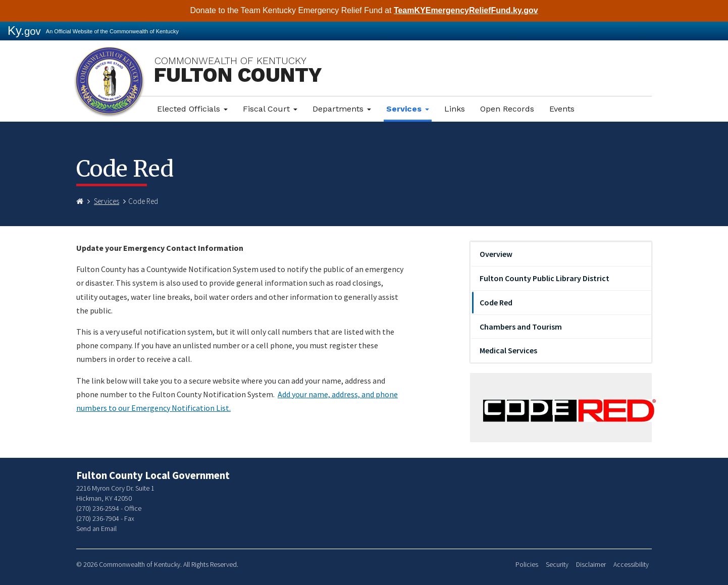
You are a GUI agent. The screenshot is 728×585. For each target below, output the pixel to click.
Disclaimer (591, 565)
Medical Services (508, 350)
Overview (496, 254)
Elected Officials (192, 109)
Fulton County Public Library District (544, 278)
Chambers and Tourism (521, 327)
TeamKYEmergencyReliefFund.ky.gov (466, 10)
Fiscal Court (270, 109)
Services (408, 109)
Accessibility (631, 565)
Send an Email (96, 528)
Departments (342, 109)
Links (455, 109)
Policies (527, 565)
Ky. (24, 31)
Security (557, 565)
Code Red (496, 302)
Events (562, 109)
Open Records (507, 109)
